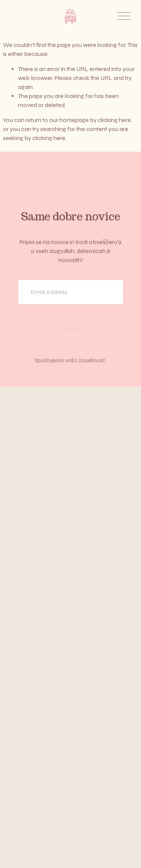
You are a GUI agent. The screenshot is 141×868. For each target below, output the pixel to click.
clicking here (114, 120)
